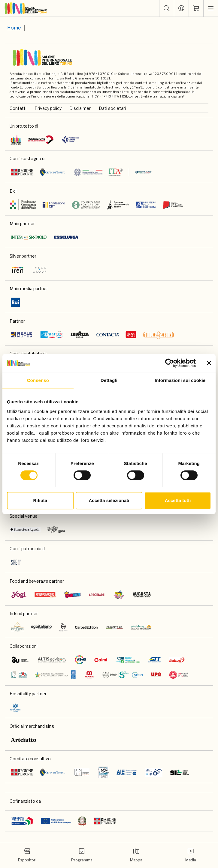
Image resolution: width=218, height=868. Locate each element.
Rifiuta (40, 500)
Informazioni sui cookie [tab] (180, 380)
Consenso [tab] (38, 380)
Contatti (18, 108)
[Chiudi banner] (209, 363)
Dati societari (112, 108)
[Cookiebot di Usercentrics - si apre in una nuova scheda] (170, 363)
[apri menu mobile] (211, 8)
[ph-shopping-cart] (196, 8)
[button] (167, 8)
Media (191, 855)
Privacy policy (48, 108)
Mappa (136, 855)
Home (14, 28)
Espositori (27, 855)
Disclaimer (80, 108)
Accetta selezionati (109, 500)
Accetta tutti (178, 500)
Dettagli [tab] (109, 380)
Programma (82, 855)
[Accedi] (181, 8)
